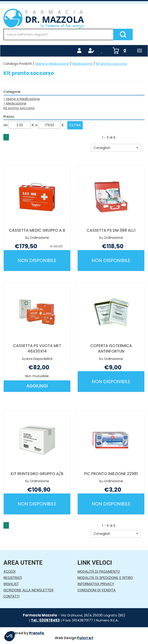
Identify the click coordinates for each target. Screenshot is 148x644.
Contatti (11, 596)
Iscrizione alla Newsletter (28, 590)
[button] (116, 148)
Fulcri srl (85, 638)
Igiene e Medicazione (52, 64)
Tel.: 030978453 (45, 620)
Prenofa (37, 633)
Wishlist (11, 584)
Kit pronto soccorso (19, 108)
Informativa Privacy (96, 584)
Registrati (13, 578)
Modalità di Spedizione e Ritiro (105, 578)
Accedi (10, 572)
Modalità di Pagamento (99, 572)
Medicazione (82, 64)
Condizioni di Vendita (97, 590)
